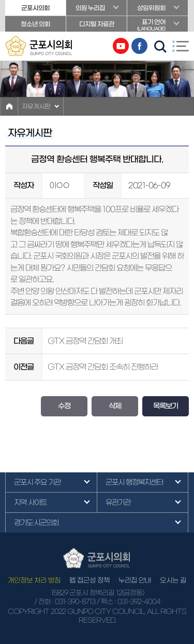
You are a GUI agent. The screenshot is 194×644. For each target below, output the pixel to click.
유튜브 (121, 46)
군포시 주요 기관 (37, 482)
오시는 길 (173, 580)
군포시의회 (35, 8)
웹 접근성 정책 (89, 580)
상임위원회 (151, 8)
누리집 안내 (135, 580)
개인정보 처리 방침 (34, 580)
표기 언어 (158, 25)
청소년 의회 (35, 24)
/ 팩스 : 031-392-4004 (129, 602)
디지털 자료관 (97, 24)
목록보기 (166, 406)
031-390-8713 (75, 602)
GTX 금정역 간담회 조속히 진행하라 (103, 367)
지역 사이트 (30, 502)
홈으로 (9, 106)
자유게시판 (36, 106)
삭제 (115, 406)
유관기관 (118, 502)
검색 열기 (160, 47)
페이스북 (139, 46)
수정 (64, 406)
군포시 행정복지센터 (134, 482)
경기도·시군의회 (36, 523)
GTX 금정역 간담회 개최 (85, 341)
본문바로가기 (0, 0)
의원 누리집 (90, 8)
